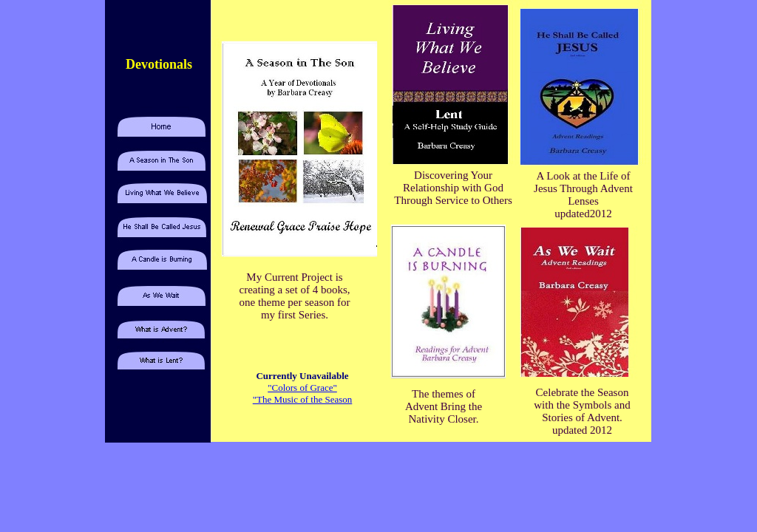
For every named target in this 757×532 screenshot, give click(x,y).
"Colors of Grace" (302, 388)
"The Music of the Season (303, 399)
